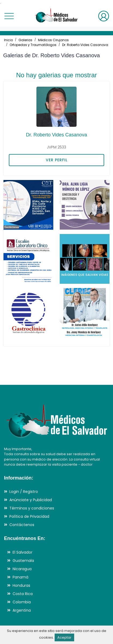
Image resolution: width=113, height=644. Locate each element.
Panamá (20, 577)
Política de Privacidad (29, 516)
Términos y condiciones (32, 508)
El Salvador (22, 552)
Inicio (8, 40)
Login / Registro (24, 492)
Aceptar (64, 637)
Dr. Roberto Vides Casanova (85, 45)
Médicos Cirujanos (53, 40)
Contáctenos (22, 525)
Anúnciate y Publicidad (31, 500)
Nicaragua (22, 569)
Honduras (21, 585)
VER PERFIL (57, 160)
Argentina (22, 610)
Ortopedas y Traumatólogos (33, 45)
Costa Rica (23, 594)
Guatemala (23, 561)
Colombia (22, 602)
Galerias (25, 40)
